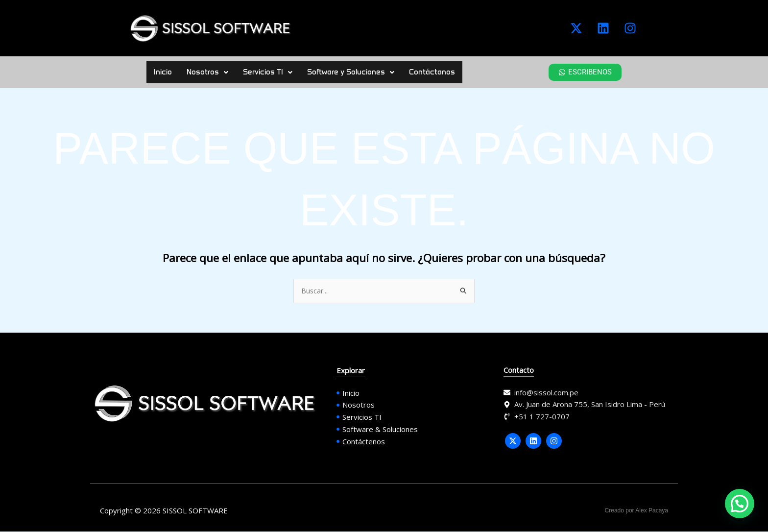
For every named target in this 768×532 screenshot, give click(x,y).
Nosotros (207, 72)
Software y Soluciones (351, 72)
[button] (207, 72)
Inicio (163, 72)
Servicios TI (268, 72)
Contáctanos (432, 72)
